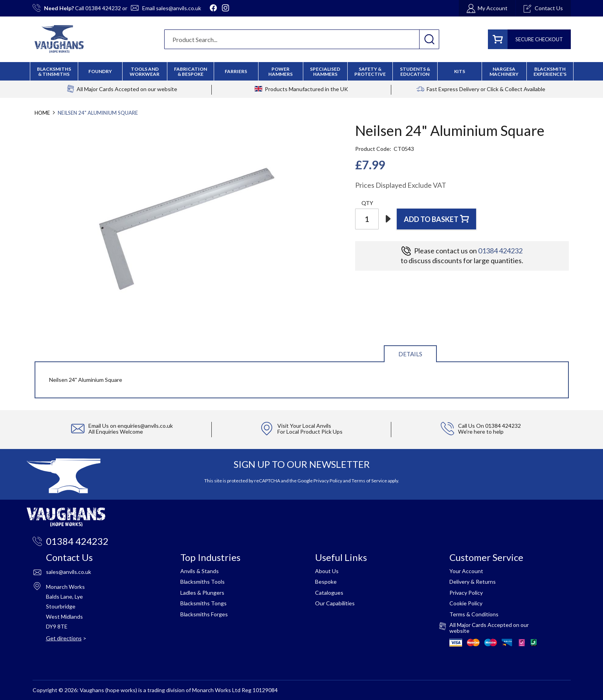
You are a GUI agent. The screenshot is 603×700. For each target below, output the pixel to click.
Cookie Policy (466, 603)
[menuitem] (191, 71)
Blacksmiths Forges (204, 614)
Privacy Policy (328, 481)
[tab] (410, 353)
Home (42, 113)
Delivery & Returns (473, 582)
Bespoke (326, 582)
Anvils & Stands (200, 571)
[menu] (302, 71)
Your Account (466, 571)
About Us (327, 571)
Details (410, 354)
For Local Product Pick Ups (310, 432)
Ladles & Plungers (202, 593)
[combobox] (302, 39)
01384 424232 (103, 8)
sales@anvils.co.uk (179, 8)
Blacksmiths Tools (203, 582)
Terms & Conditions (474, 614)
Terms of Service (369, 481)
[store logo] (59, 39)
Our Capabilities (335, 603)
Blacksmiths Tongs (203, 603)
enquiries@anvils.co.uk (145, 426)
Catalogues (329, 593)
